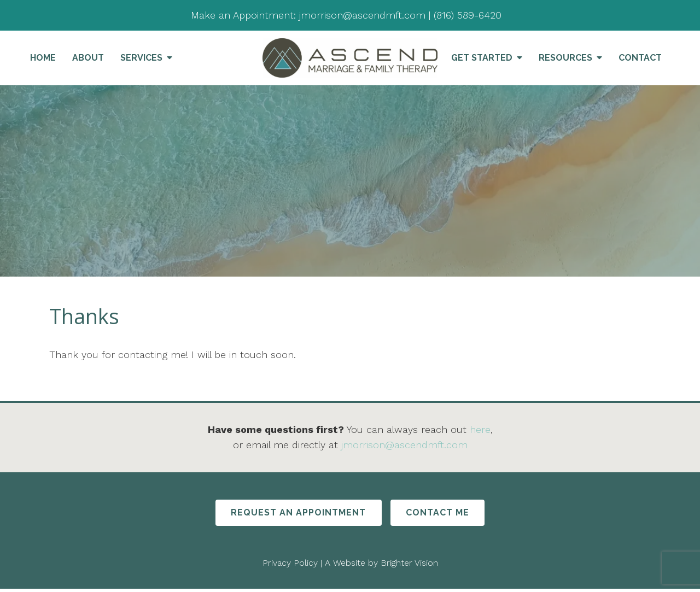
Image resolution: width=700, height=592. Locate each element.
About (88, 58)
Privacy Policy (290, 565)
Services (141, 58)
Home (43, 58)
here (480, 429)
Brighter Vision (409, 565)
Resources (565, 58)
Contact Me (442, 514)
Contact (640, 58)
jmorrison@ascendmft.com (404, 445)
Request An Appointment (294, 514)
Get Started (482, 58)
